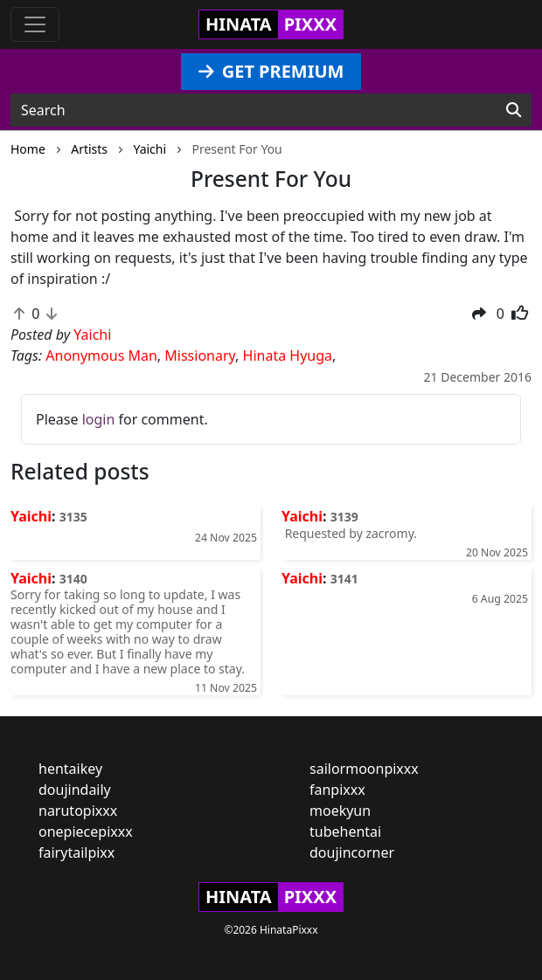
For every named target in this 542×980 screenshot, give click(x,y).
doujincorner (352, 852)
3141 (344, 579)
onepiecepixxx (86, 832)
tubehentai (345, 832)
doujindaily (75, 790)
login (99, 419)
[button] (479, 314)
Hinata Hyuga (288, 355)
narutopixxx (78, 811)
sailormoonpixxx (364, 769)
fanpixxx (337, 790)
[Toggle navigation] (35, 24)
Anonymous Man (101, 355)
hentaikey (70, 769)
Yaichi (31, 516)
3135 (73, 517)
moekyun (340, 811)
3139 (344, 517)
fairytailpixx (76, 852)
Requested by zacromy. (349, 533)
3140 (73, 579)
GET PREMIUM (271, 71)
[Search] (514, 110)
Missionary (200, 355)
